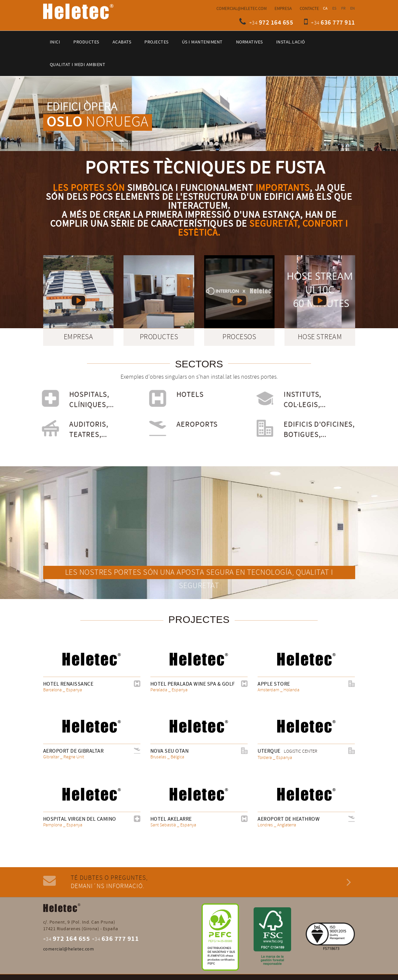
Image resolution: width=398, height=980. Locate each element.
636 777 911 (338, 23)
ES (334, 8)
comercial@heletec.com (241, 9)
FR (344, 8)
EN (353, 8)
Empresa (283, 9)
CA (325, 8)
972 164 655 (276, 23)
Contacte (309, 9)
